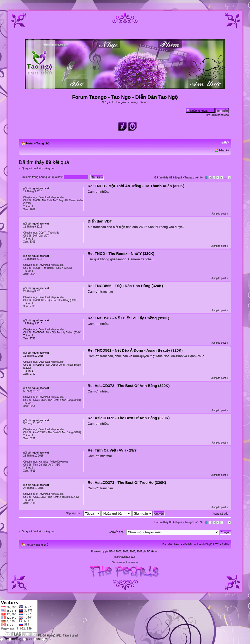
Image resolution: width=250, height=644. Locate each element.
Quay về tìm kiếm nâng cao (38, 168)
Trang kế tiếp (220, 514)
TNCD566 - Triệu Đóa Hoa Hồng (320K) (55, 300)
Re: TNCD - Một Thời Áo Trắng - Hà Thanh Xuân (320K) (136, 186)
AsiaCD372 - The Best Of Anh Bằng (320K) (57, 400)
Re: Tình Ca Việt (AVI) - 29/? (112, 450)
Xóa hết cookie (192, 544)
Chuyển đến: (116, 532)
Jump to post (219, 214)
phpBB (109, 552)
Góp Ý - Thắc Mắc (49, 233)
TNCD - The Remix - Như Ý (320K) (52, 268)
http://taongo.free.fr (125, 557)
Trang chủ (43, 143)
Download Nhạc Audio (51, 197)
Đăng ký (224, 150)
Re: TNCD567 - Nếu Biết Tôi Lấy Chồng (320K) (128, 318)
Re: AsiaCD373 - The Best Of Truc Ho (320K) (127, 482)
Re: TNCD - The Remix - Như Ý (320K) (121, 253)
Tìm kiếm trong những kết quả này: (54, 177)
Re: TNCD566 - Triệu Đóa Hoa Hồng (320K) (125, 286)
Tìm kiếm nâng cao (217, 115)
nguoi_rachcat (40, 188)
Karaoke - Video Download (54, 462)
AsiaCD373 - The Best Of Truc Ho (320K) (56, 497)
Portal (29, 143)
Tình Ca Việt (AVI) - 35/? (47, 465)
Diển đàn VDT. (100, 221)
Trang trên (193, 177)
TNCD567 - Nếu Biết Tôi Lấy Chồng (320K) (57, 333)
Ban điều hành (171, 544)
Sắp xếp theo (74, 513)
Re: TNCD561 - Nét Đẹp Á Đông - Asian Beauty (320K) (135, 350)
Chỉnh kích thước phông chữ (225, 142)
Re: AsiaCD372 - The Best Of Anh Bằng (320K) (129, 386)
